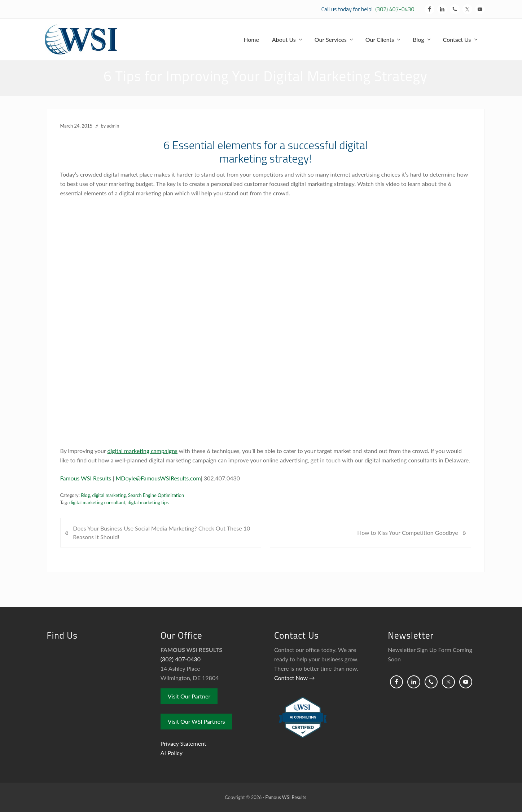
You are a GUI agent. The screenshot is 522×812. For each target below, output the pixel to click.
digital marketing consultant (97, 502)
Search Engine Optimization (156, 495)
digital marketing (109, 495)
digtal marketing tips (148, 502)
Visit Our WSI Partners (196, 721)
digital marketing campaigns (142, 451)
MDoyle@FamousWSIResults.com (158, 478)
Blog (85, 495)
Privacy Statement (183, 743)
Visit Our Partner (189, 696)
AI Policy (172, 753)
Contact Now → (295, 678)
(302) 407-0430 (395, 9)
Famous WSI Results (86, 478)
